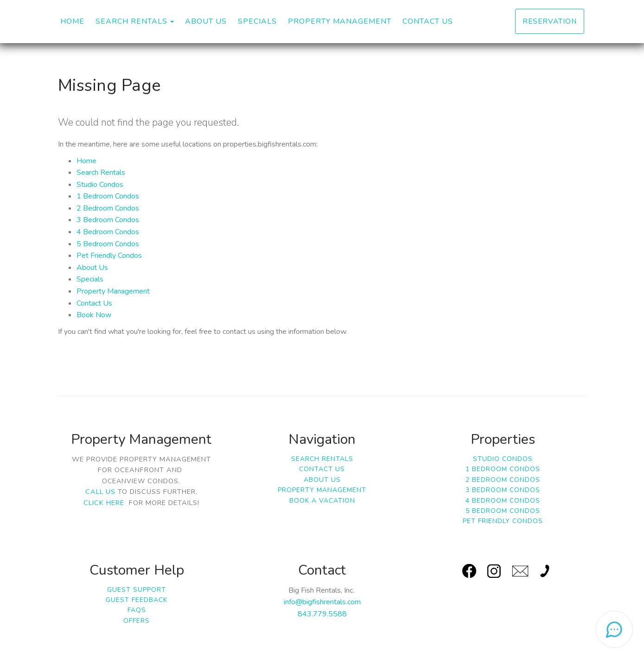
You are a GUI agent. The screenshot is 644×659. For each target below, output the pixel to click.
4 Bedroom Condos (108, 232)
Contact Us (428, 21)
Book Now (94, 315)
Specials (257, 21)
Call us (100, 492)
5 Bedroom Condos (108, 244)
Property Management (340, 21)
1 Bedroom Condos (108, 196)
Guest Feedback (137, 600)
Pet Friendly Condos (109, 256)
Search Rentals (131, 21)
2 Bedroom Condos (108, 208)
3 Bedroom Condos (108, 220)
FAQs (137, 610)
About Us (206, 21)
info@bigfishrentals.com (322, 602)
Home (72, 21)
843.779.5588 (322, 614)
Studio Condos (100, 185)
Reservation (550, 21)
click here (104, 503)
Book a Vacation (322, 501)
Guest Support (137, 590)
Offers (137, 621)
